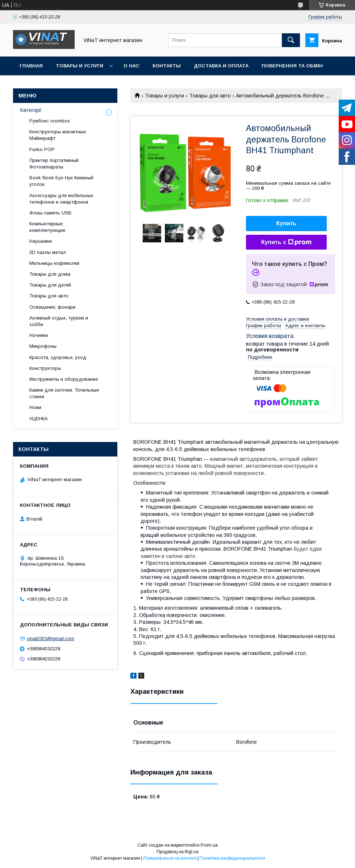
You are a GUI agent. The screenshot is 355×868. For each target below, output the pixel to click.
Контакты (167, 66)
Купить (287, 223)
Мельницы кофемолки (54, 263)
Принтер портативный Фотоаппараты (54, 164)
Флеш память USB (50, 213)
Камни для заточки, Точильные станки (64, 393)
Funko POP (42, 149)
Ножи (35, 407)
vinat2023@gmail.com (51, 639)
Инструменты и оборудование (64, 379)
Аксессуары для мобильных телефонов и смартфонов (61, 199)
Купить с (286, 242)
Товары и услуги (80, 66)
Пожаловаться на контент (170, 858)
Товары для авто (210, 96)
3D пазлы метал (48, 252)
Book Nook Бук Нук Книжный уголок (61, 181)
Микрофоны (43, 346)
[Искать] (291, 40)
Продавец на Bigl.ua (177, 852)
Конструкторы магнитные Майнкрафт (58, 135)
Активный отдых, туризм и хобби (59, 321)
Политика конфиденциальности (232, 858)
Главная (31, 66)
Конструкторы (45, 368)
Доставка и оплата (221, 66)
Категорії (31, 110)
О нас (131, 66)
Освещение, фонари (52, 307)
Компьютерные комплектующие (47, 227)
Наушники (41, 241)
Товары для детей (50, 285)
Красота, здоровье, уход (58, 357)
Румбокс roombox (50, 121)
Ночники (39, 335)
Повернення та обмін (292, 66)
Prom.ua (209, 845)
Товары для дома (50, 274)
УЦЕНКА (39, 419)
